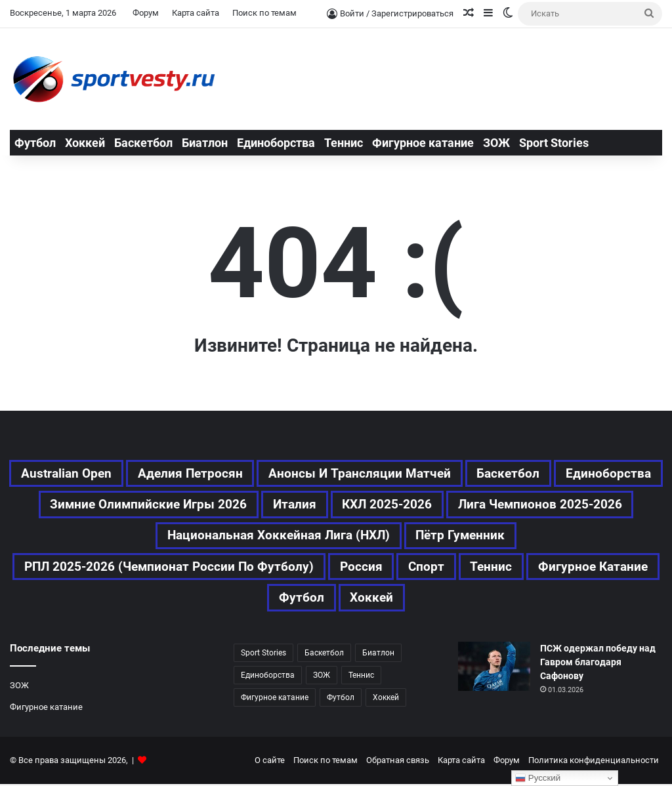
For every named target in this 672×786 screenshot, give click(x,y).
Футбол (35, 143)
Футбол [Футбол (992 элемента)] (370, 600)
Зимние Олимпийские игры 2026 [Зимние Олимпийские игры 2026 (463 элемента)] (298, 505)
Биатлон (205, 143)
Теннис (344, 143)
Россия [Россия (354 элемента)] (431, 568)
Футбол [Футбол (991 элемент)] (341, 699)
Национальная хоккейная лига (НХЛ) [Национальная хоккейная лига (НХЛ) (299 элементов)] (374, 537)
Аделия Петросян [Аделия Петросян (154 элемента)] (244, 474)
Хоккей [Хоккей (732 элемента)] (442, 600)
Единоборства (276, 143)
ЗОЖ (496, 143)
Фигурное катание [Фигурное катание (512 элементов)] (265, 600)
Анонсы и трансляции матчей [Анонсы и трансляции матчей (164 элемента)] (417, 474)
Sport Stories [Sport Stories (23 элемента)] (263, 655)
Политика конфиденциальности (594, 762)
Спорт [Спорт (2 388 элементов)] (497, 568)
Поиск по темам (264, 13)
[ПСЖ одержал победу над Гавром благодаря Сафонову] (494, 668)
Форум (146, 13)
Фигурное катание (423, 143)
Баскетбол (143, 143)
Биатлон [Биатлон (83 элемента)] (378, 655)
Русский (538, 778)
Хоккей (85, 143)
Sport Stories (554, 143)
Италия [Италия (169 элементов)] (447, 505)
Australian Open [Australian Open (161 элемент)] (117, 474)
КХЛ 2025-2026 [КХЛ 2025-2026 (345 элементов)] (542, 505)
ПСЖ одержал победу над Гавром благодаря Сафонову (598, 664)
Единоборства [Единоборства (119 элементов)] (127, 505)
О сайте (270, 762)
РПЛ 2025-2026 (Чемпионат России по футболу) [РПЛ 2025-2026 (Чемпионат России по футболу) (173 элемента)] (235, 568)
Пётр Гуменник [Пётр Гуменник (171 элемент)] (562, 537)
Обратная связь (398, 762)
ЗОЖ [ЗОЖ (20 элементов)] (322, 677)
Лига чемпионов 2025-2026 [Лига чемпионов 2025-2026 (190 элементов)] (149, 537)
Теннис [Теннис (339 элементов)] (563, 568)
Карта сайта (196, 13)
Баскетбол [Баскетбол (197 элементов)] (569, 474)
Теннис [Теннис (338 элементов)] (361, 677)
